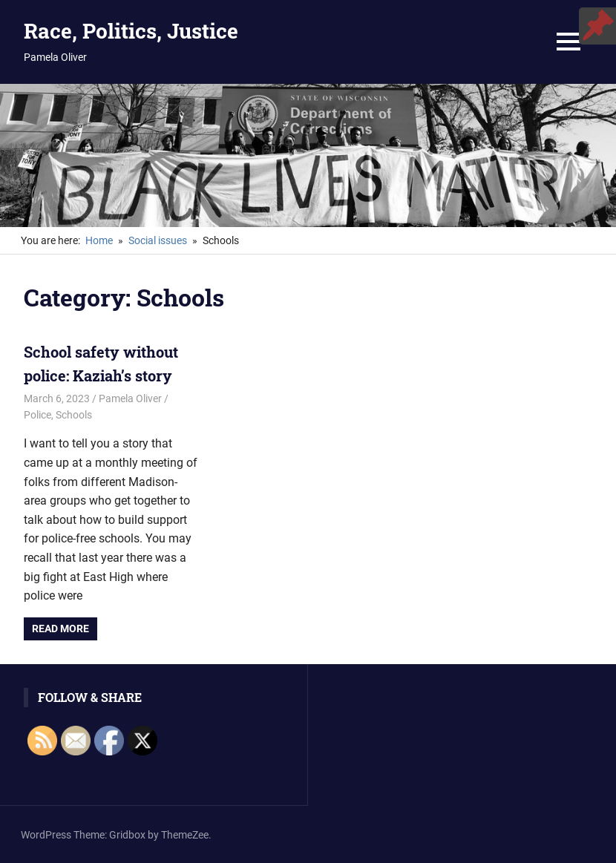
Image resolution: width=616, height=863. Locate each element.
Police (37, 415)
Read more (60, 629)
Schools (74, 415)
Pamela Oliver (130, 398)
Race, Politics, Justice (131, 31)
